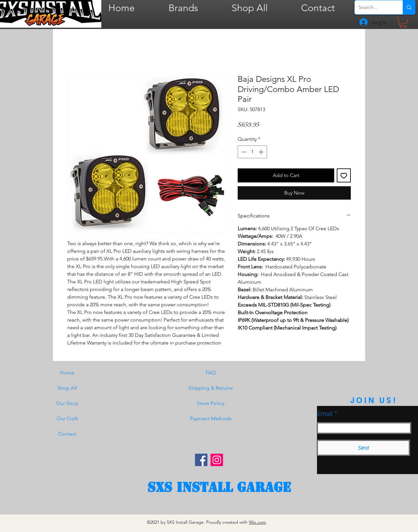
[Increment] (262, 152)
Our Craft (67, 419)
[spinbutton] (252, 152)
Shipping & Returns (211, 388)
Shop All (67, 388)
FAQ (211, 373)
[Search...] (374, 7)
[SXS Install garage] (219, 487)
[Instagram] (217, 460)
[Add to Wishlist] (344, 175)
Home (67, 373)
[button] (403, 22)
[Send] (363, 448)
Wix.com (257, 522)
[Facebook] (201, 460)
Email (325, 414)
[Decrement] (243, 152)
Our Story (67, 403)
